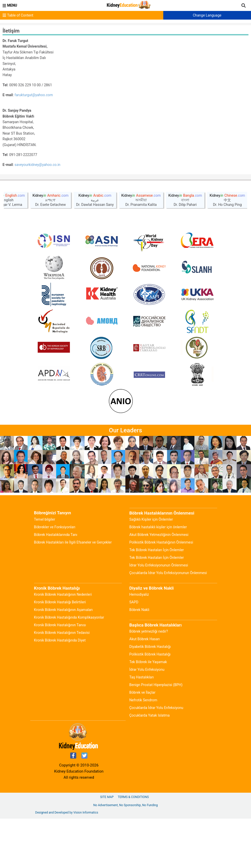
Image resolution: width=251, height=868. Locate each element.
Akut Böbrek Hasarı (145, 688)
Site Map (107, 846)
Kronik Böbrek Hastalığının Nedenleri (63, 644)
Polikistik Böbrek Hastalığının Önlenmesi (161, 592)
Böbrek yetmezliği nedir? (149, 681)
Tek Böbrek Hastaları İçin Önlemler (157, 599)
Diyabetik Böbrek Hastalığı (150, 696)
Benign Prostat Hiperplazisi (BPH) (156, 734)
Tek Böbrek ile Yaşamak (148, 711)
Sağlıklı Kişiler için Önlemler (151, 569)
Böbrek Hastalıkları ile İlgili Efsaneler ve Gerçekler (73, 592)
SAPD (134, 651)
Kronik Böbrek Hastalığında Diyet (60, 690)
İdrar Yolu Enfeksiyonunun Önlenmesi (159, 615)
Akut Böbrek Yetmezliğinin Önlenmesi (159, 584)
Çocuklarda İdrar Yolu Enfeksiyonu (156, 757)
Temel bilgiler (45, 569)
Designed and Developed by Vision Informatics (67, 862)
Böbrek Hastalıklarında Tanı (56, 584)
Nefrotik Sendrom (143, 749)
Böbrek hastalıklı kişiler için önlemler (158, 576)
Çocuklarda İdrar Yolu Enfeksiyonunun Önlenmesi (168, 622)
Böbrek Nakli (139, 659)
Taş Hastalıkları (142, 727)
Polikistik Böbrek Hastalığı (150, 704)
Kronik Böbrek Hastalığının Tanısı (60, 674)
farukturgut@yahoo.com (34, 95)
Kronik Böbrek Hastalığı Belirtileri (60, 651)
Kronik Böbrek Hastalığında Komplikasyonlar (69, 667)
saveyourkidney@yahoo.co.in (37, 165)
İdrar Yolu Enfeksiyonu (147, 719)
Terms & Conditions (133, 846)
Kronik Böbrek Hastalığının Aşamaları (63, 659)
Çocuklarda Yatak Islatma (150, 765)
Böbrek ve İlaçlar (143, 742)
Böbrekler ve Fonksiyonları (55, 576)
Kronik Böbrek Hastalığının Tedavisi (62, 682)
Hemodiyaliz (139, 644)
